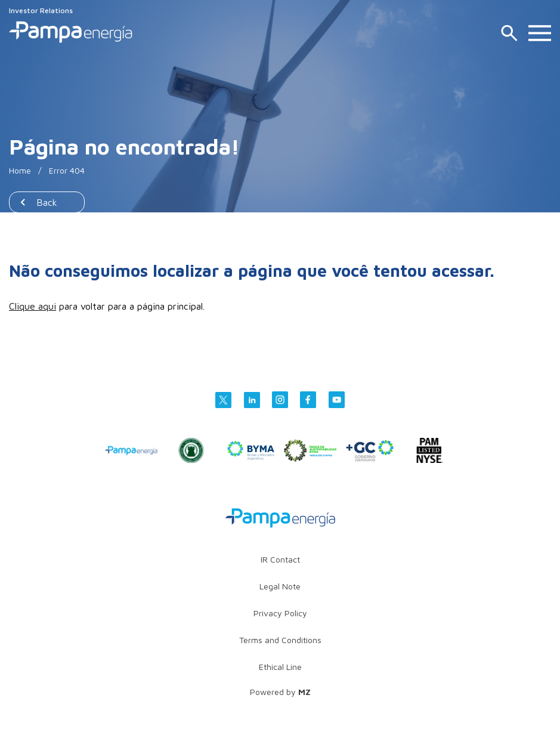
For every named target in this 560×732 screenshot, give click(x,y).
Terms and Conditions (280, 640)
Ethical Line (280, 667)
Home (20, 170)
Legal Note (280, 586)
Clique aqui (33, 306)
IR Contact (280, 559)
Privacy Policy (280, 613)
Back (47, 202)
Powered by (280, 692)
